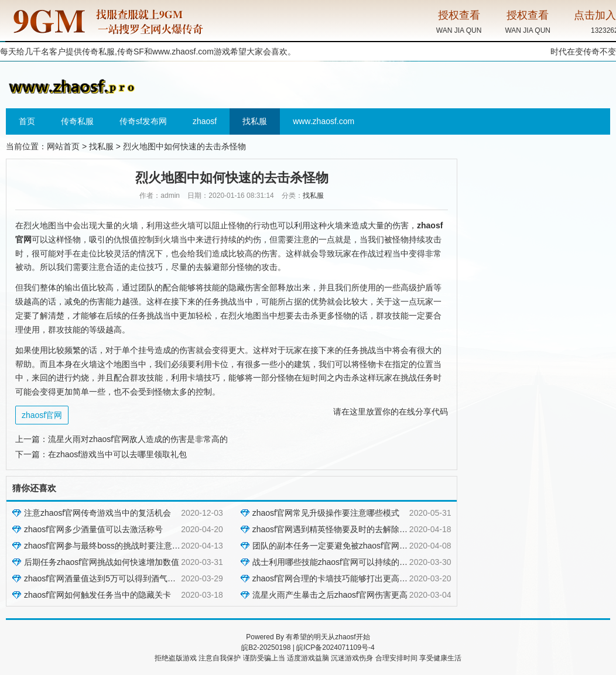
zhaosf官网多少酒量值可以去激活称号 (93, 529)
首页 (27, 121)
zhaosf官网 (42, 415)
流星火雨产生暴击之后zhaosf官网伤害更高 (330, 595)
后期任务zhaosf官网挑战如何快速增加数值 (102, 562)
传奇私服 (77, 121)
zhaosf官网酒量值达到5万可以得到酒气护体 (104, 578)
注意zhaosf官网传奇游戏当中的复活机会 (97, 513)
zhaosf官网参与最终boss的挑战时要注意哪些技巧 (114, 546)
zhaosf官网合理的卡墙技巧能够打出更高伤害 (334, 578)
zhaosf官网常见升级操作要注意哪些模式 (326, 513)
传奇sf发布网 (143, 121)
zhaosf (205, 121)
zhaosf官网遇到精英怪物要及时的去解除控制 (334, 529)
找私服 (255, 121)
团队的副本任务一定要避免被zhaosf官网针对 (334, 546)
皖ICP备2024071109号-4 (335, 647)
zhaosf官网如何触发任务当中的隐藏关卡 (97, 595)
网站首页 (63, 146)
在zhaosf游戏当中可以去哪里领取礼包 (117, 454)
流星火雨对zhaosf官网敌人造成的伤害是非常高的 (138, 439)
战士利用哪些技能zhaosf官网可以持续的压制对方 (342, 562)
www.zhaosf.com (183, 52)
